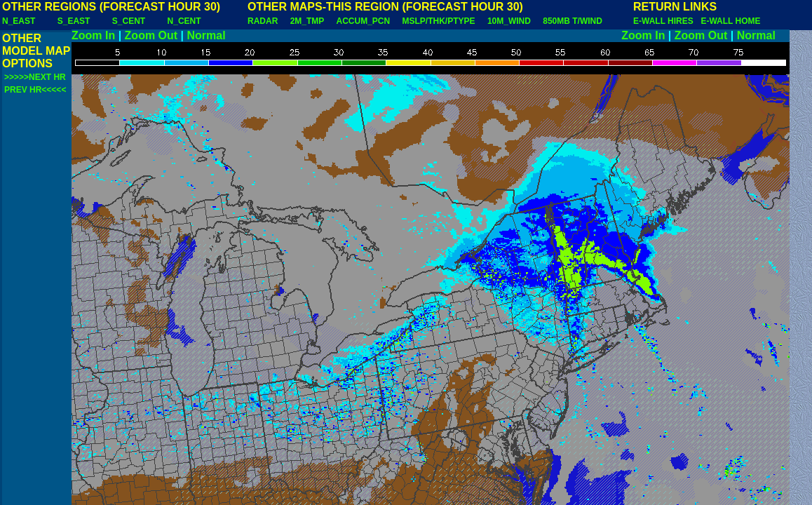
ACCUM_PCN (364, 21)
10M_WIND (509, 21)
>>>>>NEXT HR (35, 77)
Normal (207, 35)
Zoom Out (151, 35)
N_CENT (184, 21)
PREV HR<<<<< (35, 90)
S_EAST (74, 21)
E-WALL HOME (730, 21)
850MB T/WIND (573, 21)
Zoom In (93, 35)
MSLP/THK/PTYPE (439, 21)
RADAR (263, 21)
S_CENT (129, 21)
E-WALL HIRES (665, 21)
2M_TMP (307, 21)
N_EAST (19, 21)
